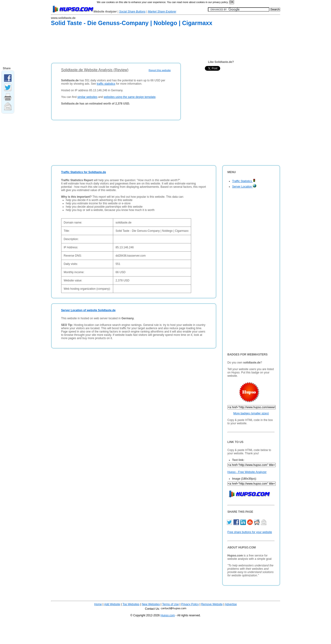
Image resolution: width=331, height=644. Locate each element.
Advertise (231, 604)
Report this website (160, 70)
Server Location (244, 187)
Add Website (112, 604)
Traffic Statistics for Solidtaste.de (84, 172)
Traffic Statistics (244, 181)
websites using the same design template (130, 97)
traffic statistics (106, 84)
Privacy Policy (190, 604)
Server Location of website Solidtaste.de (88, 310)
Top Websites (131, 604)
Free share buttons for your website (250, 532)
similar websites (87, 97)
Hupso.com (168, 615)
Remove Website (212, 604)
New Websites (151, 604)
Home (98, 604)
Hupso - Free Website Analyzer (247, 472)
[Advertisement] (137, 45)
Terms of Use (170, 604)
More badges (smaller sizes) (251, 413)
